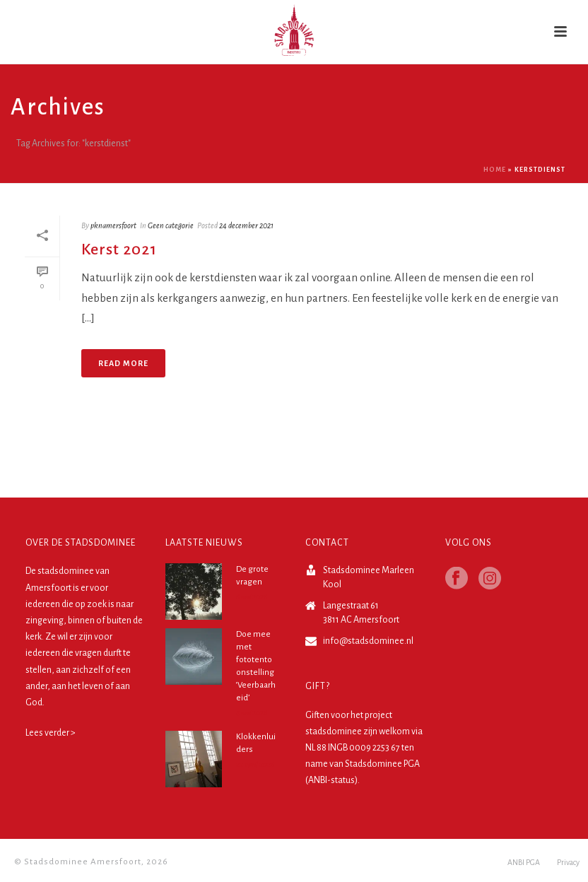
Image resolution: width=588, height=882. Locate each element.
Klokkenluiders (256, 743)
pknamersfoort (113, 225)
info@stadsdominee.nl (368, 641)
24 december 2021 (246, 225)
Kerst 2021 (119, 249)
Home (495, 170)
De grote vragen (252, 576)
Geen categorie (171, 225)
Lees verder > (51, 733)
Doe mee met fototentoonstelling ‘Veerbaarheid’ (256, 666)
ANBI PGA (524, 862)
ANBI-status (331, 780)
